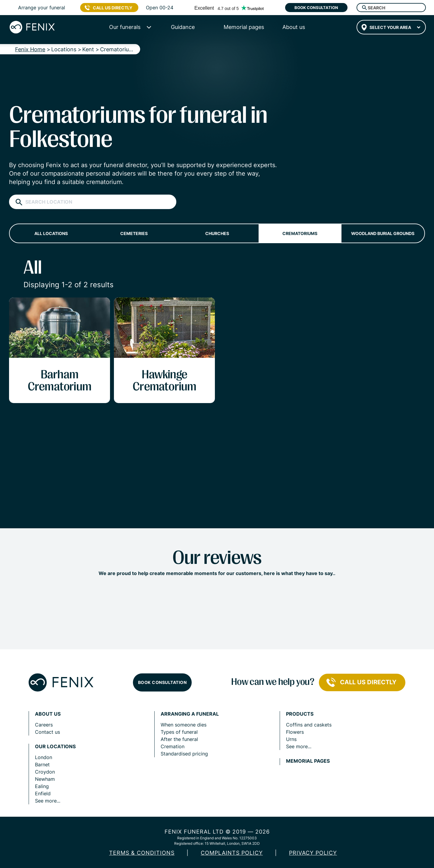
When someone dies (184, 725)
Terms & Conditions (142, 853)
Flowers (295, 732)
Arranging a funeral (190, 714)
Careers (44, 725)
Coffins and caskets (309, 725)
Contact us (47, 732)
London (44, 757)
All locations (51, 233)
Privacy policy (313, 853)
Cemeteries (134, 233)
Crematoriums (300, 233)
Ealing (42, 786)
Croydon (45, 772)
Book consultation (316, 8)
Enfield (43, 793)
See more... (48, 801)
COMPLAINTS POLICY (232, 853)
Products (300, 714)
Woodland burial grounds (383, 233)
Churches (217, 233)
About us (48, 714)
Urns (291, 739)
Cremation (173, 746)
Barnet (42, 765)
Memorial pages (308, 761)
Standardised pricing (184, 754)
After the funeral (179, 739)
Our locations (55, 747)
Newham (45, 779)
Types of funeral (179, 732)
